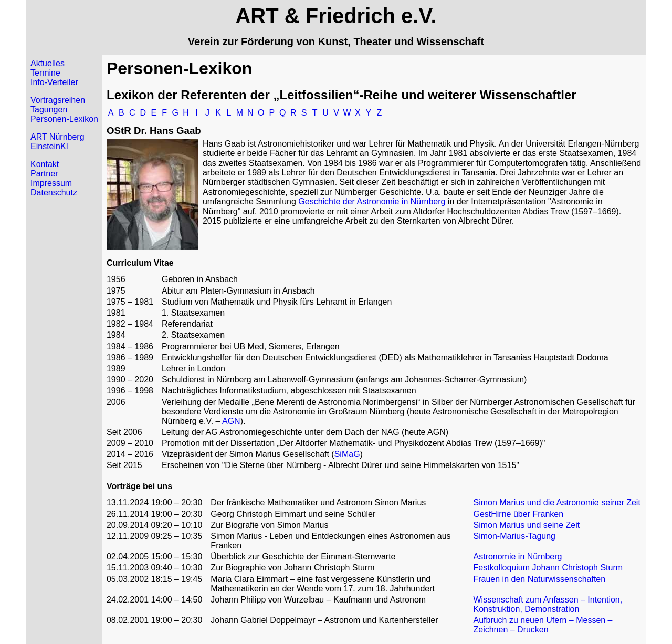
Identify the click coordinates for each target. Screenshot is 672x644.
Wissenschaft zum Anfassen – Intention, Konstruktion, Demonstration (548, 604)
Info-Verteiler (54, 82)
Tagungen (49, 110)
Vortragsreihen (58, 100)
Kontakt (45, 164)
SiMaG (347, 454)
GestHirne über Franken (518, 514)
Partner (44, 174)
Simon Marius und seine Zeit (526, 525)
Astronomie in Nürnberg (517, 557)
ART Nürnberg (57, 137)
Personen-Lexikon (64, 119)
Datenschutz (54, 193)
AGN (231, 421)
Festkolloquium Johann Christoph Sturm (548, 568)
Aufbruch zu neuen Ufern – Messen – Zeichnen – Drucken (543, 625)
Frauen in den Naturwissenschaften (539, 579)
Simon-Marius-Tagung (514, 536)
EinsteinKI (49, 146)
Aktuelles (48, 63)
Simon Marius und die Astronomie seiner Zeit (556, 502)
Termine (45, 73)
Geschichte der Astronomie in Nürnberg (372, 201)
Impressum (51, 183)
